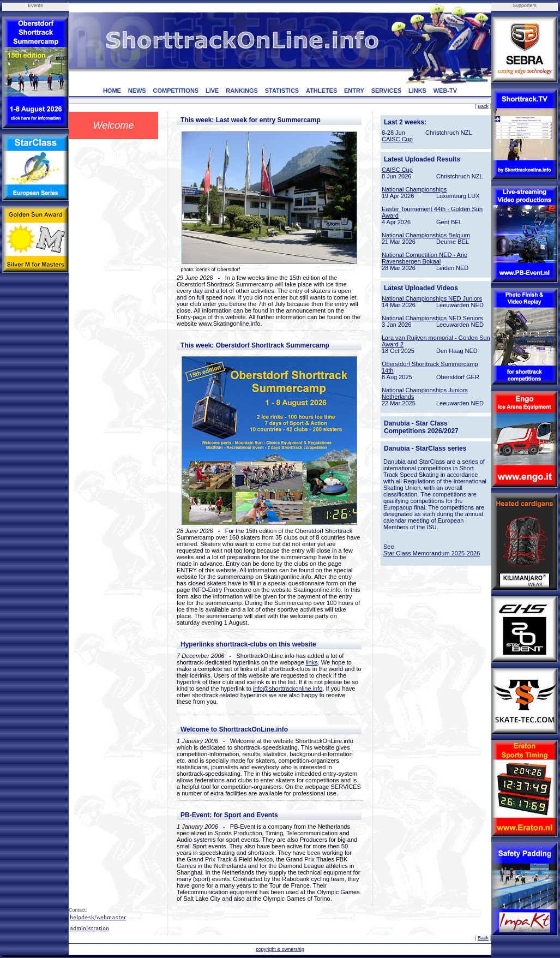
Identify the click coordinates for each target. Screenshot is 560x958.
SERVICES (386, 91)
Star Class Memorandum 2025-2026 (432, 553)
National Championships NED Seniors (432, 318)
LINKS (417, 91)
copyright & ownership (280, 949)
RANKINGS (242, 91)
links (312, 662)
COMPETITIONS (176, 91)
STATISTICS (282, 91)
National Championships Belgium (426, 235)
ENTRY (354, 91)
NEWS (137, 91)
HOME (112, 91)
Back (483, 106)
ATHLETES (321, 91)
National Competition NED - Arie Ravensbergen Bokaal (424, 258)
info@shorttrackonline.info (288, 688)
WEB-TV (445, 91)
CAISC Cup (397, 139)
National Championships (414, 189)
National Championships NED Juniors (432, 298)
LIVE (212, 91)
